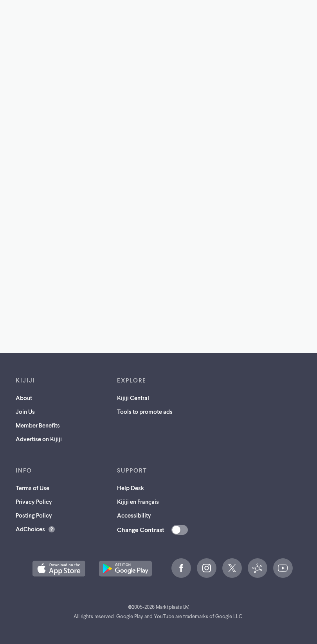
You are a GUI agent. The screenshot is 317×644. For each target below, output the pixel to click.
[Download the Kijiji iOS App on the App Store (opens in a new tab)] (59, 569)
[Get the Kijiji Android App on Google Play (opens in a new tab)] (125, 569)
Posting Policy (34, 515)
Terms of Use (32, 488)
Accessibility (134, 515)
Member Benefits (38, 425)
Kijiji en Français (138, 501)
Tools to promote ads (145, 411)
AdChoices (30, 529)
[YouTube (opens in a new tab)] (283, 568)
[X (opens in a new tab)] (232, 568)
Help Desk (131, 488)
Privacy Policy (34, 501)
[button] (59, 569)
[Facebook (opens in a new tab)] (181, 568)
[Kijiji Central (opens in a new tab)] (258, 568)
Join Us (25, 411)
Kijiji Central (133, 398)
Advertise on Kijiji (39, 439)
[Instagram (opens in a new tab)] (207, 568)
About (24, 398)
